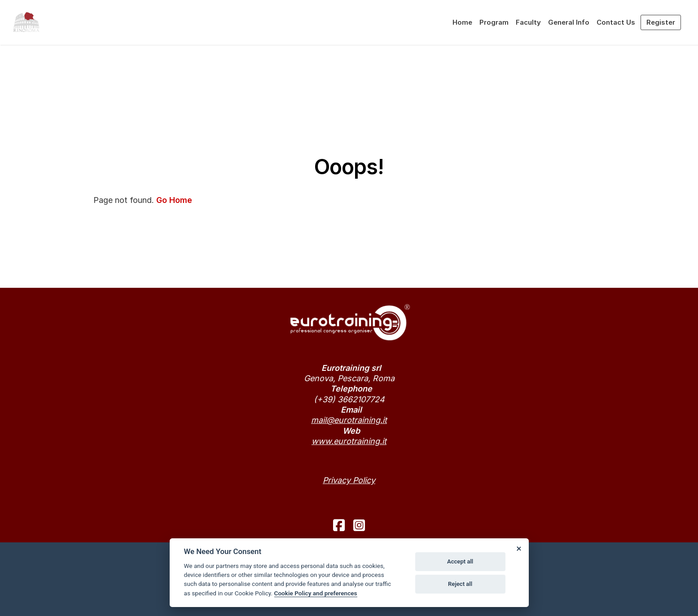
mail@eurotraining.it (349, 420)
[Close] (519, 548)
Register (661, 22)
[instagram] (359, 525)
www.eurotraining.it (349, 441)
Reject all (460, 584)
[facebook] (339, 525)
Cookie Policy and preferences (316, 593)
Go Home (174, 200)
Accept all (460, 561)
